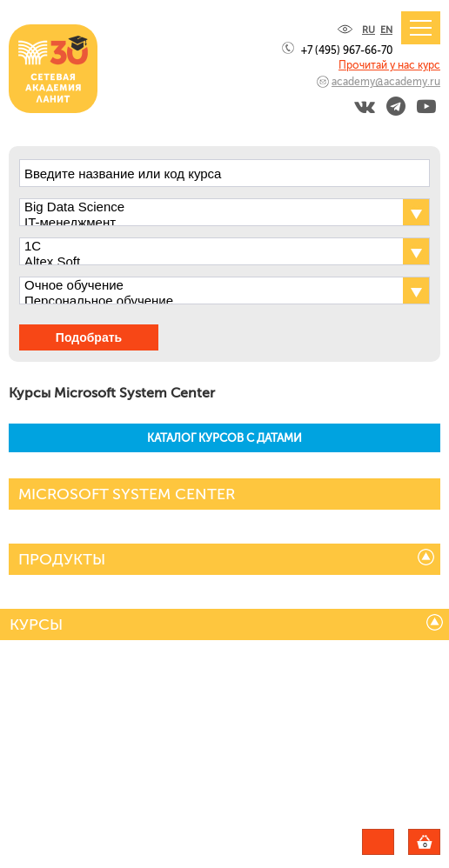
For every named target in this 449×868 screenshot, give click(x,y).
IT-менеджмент (209, 223)
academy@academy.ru (386, 82)
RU (369, 30)
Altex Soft (209, 262)
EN (386, 30)
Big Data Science (209, 207)
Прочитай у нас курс (389, 65)
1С (209, 246)
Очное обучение (209, 285)
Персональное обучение (209, 301)
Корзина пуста (440, 845)
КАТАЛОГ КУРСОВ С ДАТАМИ (224, 438)
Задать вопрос (378, 842)
